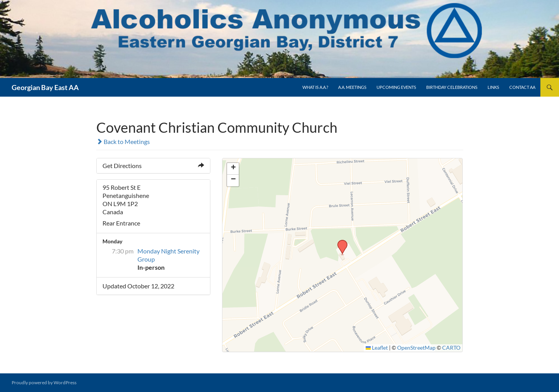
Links (493, 87)
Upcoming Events (396, 87)
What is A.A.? (315, 87)
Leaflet (377, 348)
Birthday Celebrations (452, 87)
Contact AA (522, 87)
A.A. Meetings (352, 87)
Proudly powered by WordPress (44, 382)
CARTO (451, 348)
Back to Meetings (123, 141)
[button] (340, 242)
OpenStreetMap (416, 348)
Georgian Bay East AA (45, 87)
